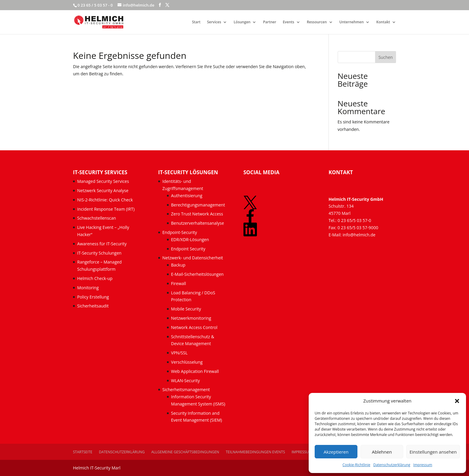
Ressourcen (317, 22)
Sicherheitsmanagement (186, 389)
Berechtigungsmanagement (198, 205)
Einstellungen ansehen (433, 452)
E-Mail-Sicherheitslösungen (197, 274)
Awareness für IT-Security (102, 244)
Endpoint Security (188, 249)
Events (288, 22)
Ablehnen (382, 452)
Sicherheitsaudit (93, 306)
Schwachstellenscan (97, 218)
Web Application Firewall (195, 371)
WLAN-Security (185, 381)
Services (214, 22)
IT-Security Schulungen (99, 253)
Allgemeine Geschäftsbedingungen (185, 452)
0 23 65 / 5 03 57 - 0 (95, 5)
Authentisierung (187, 196)
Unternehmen (352, 22)
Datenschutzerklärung (392, 465)
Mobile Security (186, 309)
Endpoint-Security (180, 232)
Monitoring (88, 288)
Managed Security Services (103, 181)
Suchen (386, 57)
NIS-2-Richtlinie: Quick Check (105, 200)
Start (196, 22)
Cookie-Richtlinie (356, 465)
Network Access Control (195, 327)
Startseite (83, 452)
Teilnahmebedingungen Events (255, 452)
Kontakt (383, 22)
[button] (457, 401)
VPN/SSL (179, 353)
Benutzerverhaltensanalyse (198, 223)
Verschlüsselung (187, 362)
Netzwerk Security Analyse (103, 190)
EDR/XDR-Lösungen (190, 239)
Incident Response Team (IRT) (106, 209)
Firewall (179, 283)
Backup (178, 265)
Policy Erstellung (94, 297)
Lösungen (242, 22)
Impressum (423, 465)
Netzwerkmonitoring (192, 318)
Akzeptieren (336, 452)
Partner (269, 22)
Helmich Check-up (95, 278)
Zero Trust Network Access (198, 214)
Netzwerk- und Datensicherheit (193, 258)
